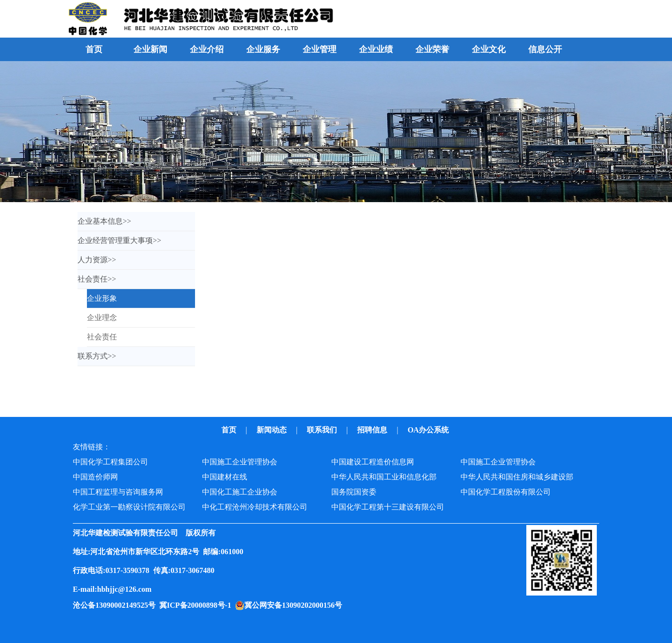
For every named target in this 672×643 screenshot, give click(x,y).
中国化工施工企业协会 (240, 492)
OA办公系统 (429, 430)
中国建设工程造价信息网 (373, 462)
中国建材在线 (225, 477)
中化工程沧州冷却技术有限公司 (255, 507)
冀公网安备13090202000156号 (295, 605)
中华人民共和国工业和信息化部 (384, 477)
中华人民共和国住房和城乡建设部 (517, 477)
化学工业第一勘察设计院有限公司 (129, 507)
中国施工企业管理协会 (240, 462)
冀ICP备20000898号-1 (197, 605)
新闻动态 (273, 430)
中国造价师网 (95, 477)
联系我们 (323, 430)
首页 (94, 49)
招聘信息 (373, 430)
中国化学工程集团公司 (110, 462)
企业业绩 (376, 49)
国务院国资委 (354, 492)
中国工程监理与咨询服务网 (118, 492)
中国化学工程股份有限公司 (506, 492)
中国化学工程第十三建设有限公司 (388, 507)
